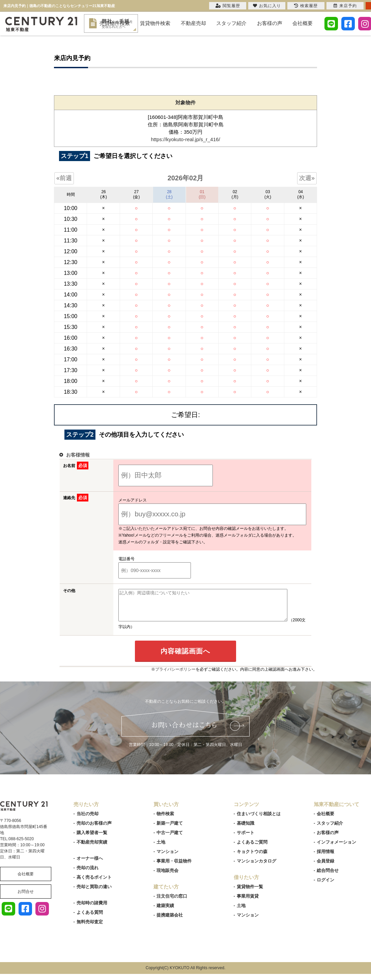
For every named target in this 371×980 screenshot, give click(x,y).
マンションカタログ (256, 867)
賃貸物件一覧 (250, 893)
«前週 (64, 178)
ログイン (325, 886)
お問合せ (26, 898)
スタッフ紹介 (231, 23)
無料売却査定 (90, 928)
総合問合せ (328, 876)
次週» (307, 178)
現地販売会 (167, 876)
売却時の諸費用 (92, 909)
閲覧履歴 (228, 6)
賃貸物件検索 (155, 23)
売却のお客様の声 (94, 829)
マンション (167, 858)
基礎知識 (246, 829)
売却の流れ (88, 874)
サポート (246, 839)
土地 (161, 848)
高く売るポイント (94, 883)
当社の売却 (88, 820)
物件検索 (165, 820)
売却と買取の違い (94, 893)
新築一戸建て (170, 829)
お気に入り (267, 6)
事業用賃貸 (248, 902)
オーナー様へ (90, 864)
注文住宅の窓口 (172, 902)
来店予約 (345, 6)
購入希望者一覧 (92, 839)
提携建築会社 (170, 921)
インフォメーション (336, 848)
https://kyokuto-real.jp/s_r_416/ (185, 139)
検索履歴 (306, 6)
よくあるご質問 (252, 848)
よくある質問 (90, 918)
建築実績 (165, 912)
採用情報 (325, 858)
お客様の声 (270, 23)
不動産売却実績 (92, 848)
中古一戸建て (170, 839)
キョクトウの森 (252, 858)
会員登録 (325, 867)
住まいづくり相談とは (259, 820)
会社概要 (303, 23)
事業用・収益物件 (174, 867)
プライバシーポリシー (175, 675)
